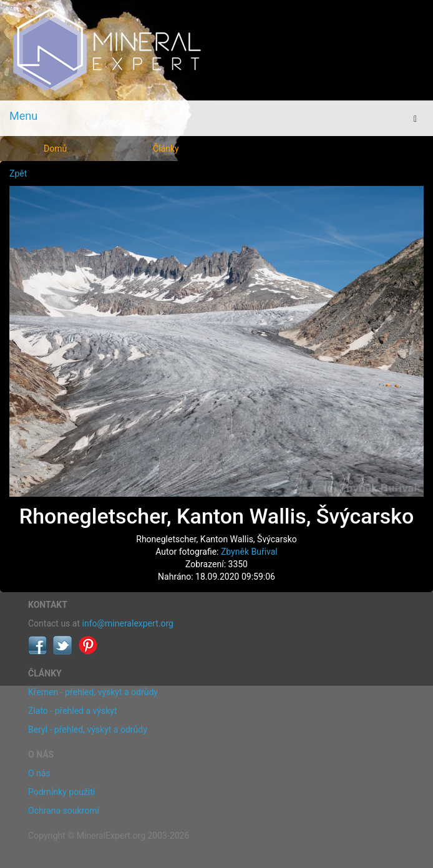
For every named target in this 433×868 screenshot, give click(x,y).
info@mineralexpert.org (128, 623)
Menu (23, 116)
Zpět (18, 173)
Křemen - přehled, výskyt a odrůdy (93, 692)
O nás (39, 773)
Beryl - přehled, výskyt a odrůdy (88, 729)
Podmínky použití (61, 792)
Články (166, 149)
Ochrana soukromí (64, 811)
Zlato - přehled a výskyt (72, 711)
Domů (55, 149)
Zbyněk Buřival (249, 552)
